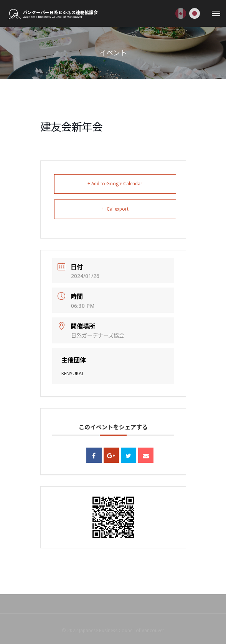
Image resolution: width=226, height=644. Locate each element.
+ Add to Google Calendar (115, 184)
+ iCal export (115, 209)
